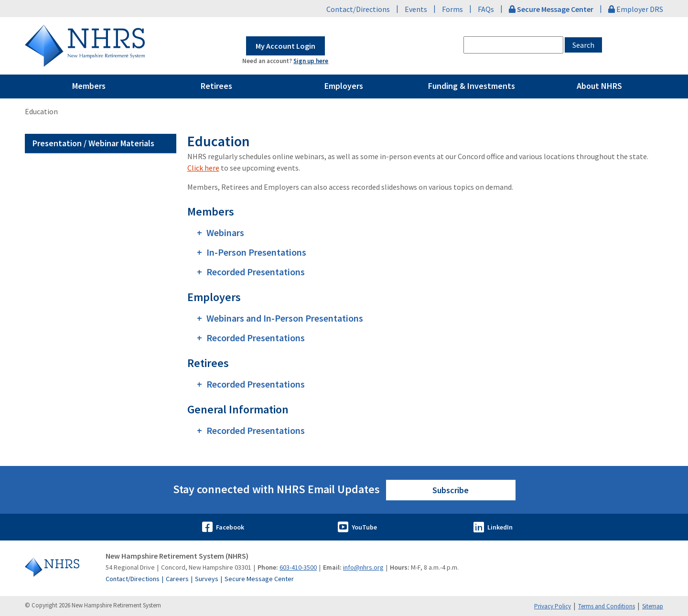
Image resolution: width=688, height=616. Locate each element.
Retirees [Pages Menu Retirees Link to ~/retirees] (216, 86)
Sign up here (311, 61)
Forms (452, 9)
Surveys (207, 579)
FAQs (486, 9)
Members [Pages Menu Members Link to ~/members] (89, 86)
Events (416, 9)
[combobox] (513, 45)
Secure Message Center (259, 579)
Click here (203, 168)
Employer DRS (636, 9)
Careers (177, 579)
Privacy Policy (553, 606)
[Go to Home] (60, 567)
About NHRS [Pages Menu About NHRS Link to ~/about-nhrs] (599, 86)
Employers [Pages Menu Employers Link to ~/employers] (344, 86)
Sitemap (653, 606)
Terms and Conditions (607, 606)
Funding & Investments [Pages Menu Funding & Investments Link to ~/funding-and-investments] (472, 86)
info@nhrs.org (363, 567)
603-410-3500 (298, 567)
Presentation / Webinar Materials (93, 143)
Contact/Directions (358, 9)
